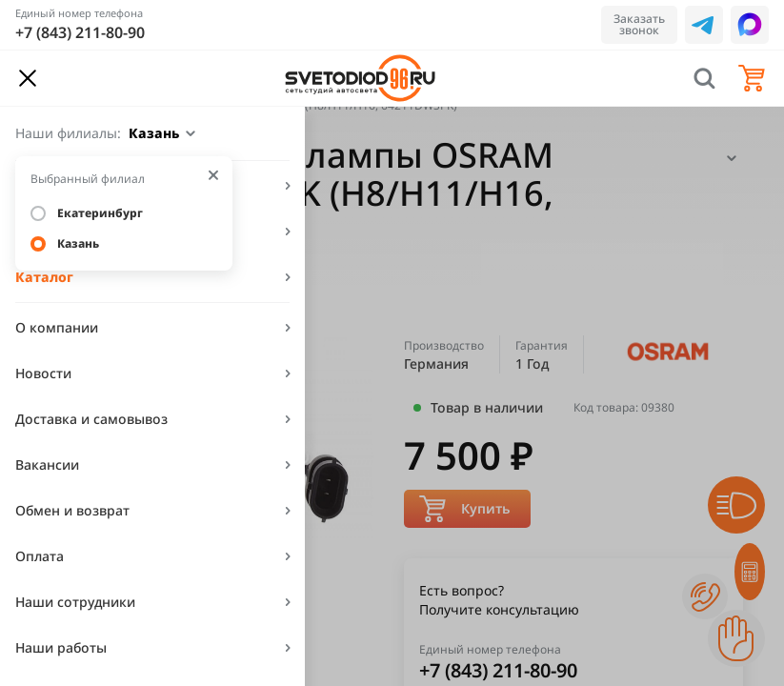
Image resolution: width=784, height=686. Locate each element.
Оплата (40, 556)
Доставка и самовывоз (91, 419)
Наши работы (61, 647)
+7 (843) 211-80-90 (80, 32)
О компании (57, 327)
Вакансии (47, 464)
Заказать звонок (639, 24)
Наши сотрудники (75, 602)
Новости (43, 373)
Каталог (44, 277)
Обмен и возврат (72, 510)
